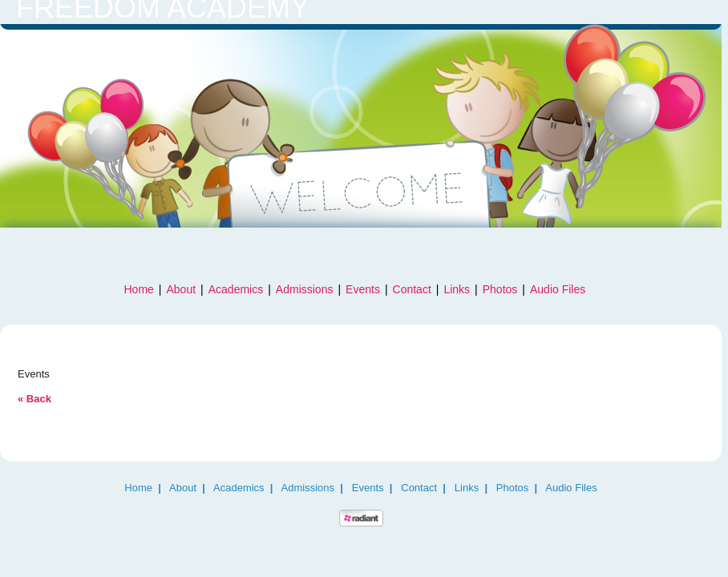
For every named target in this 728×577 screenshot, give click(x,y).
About (182, 289)
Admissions (305, 289)
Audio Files (558, 289)
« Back (34, 399)
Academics (236, 289)
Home (139, 289)
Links (457, 289)
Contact (412, 289)
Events (363, 289)
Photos (500, 289)
